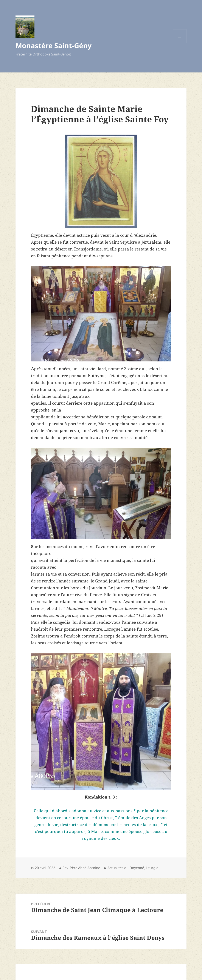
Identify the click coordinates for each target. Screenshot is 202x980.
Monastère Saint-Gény (54, 45)
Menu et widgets (180, 43)
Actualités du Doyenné (126, 868)
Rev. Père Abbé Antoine (81, 868)
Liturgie (152, 868)
